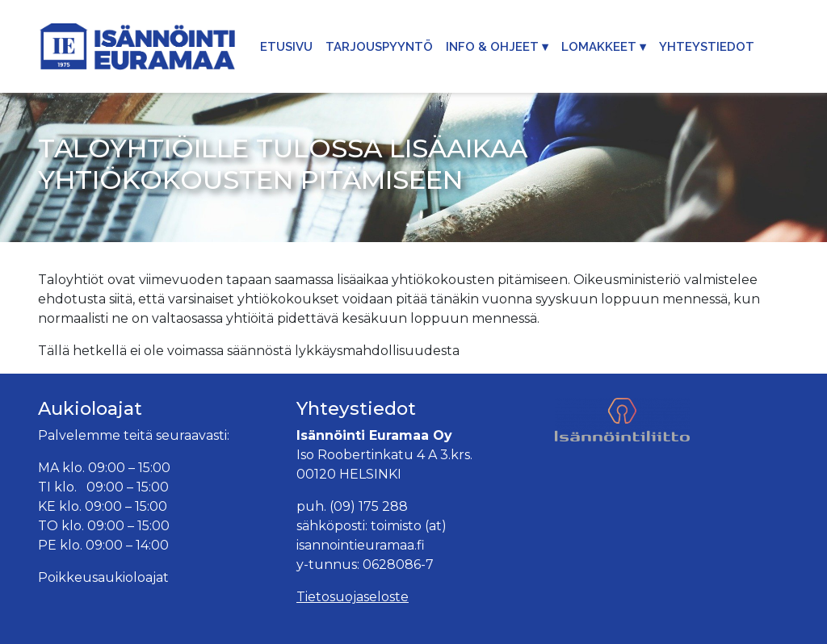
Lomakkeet (599, 47)
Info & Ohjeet (492, 47)
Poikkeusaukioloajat (103, 577)
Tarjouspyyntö (379, 47)
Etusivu (286, 47)
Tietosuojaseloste (353, 597)
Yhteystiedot (707, 47)
